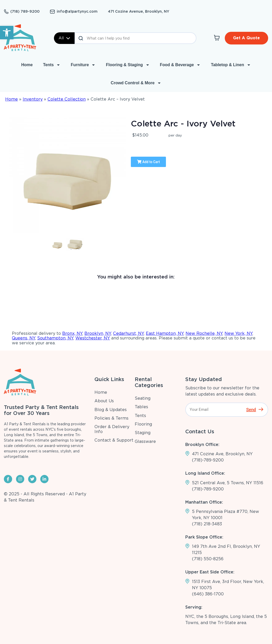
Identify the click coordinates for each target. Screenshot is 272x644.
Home (27, 65)
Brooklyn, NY (98, 333)
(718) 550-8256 (208, 559)
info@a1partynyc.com (77, 11)
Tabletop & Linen (231, 65)
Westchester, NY (93, 338)
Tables (141, 407)
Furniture (83, 65)
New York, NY (238, 333)
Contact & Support (114, 440)
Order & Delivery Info (112, 429)
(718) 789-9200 (25, 11)
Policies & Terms (111, 418)
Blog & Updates (111, 410)
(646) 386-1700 (208, 594)
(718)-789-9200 (208, 460)
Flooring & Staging (128, 65)
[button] (7, 33)
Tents (52, 65)
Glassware (145, 441)
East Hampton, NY (165, 333)
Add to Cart (148, 162)
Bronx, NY (72, 333)
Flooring (143, 424)
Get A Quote (246, 38)
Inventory (33, 99)
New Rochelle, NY (204, 333)
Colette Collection (67, 99)
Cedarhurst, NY (128, 333)
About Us (104, 401)
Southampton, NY (55, 338)
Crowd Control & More (136, 83)
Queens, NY (23, 338)
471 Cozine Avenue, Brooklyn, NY (139, 11)
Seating (143, 398)
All (64, 38)
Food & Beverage (180, 65)
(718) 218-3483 (207, 524)
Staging (143, 433)
